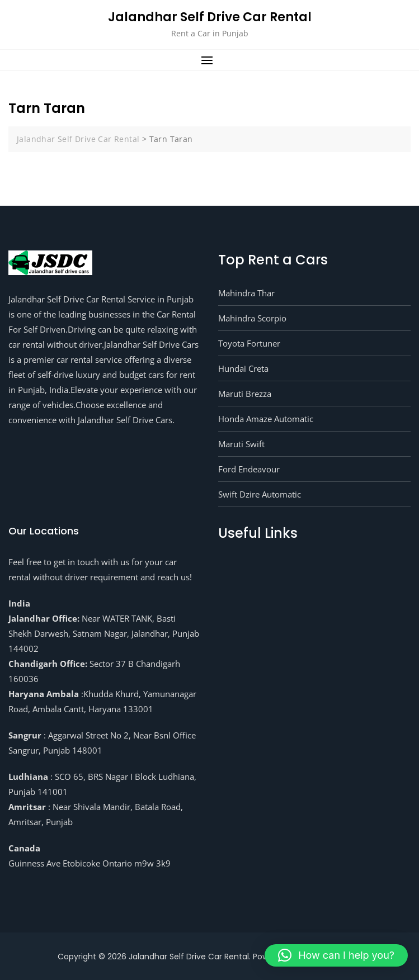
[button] (210, 60)
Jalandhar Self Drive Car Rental (210, 17)
